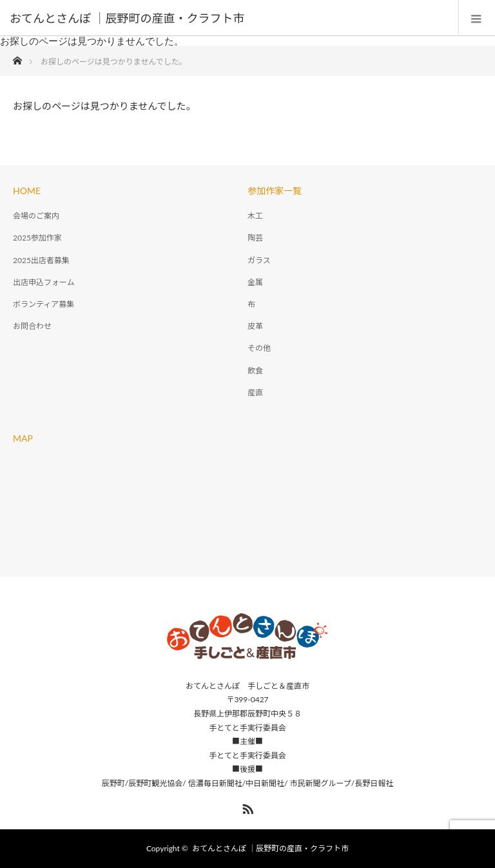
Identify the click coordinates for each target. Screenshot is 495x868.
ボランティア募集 (44, 304)
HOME (27, 191)
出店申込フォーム (44, 282)
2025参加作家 (37, 238)
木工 (255, 216)
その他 (259, 348)
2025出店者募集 (41, 260)
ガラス (259, 260)
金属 (255, 282)
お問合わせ (32, 326)
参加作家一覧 (275, 191)
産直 (255, 392)
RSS (246, 807)
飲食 (255, 370)
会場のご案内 (36, 216)
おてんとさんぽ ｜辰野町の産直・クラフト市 (270, 848)
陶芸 (255, 238)
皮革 (255, 326)
